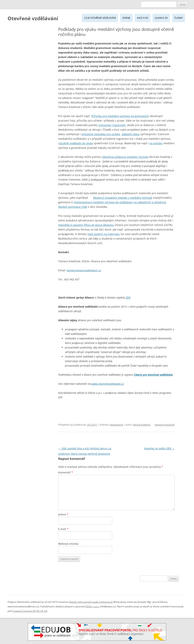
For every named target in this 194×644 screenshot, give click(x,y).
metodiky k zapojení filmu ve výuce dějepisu (86, 225)
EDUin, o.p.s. (92, 606)
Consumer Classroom (112, 125)
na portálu (156, 143)
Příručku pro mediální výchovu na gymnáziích (120, 116)
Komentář (66, 472)
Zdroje (126, 18)
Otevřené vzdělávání (33, 18)
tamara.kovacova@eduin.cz (84, 270)
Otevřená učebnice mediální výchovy (125, 157)
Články (179, 18)
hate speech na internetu (104, 234)
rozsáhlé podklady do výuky (76, 143)
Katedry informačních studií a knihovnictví (91, 602)
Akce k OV (143, 18)
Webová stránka (68, 544)
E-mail (63, 529)
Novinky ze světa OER (159, 448)
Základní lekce (131, 134)
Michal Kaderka (142, 425)
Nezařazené (116, 425)
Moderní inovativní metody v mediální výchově (123, 198)
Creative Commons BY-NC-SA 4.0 (30, 611)
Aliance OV (161, 18)
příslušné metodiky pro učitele (101, 134)
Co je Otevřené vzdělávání (100, 18)
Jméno (63, 514)
